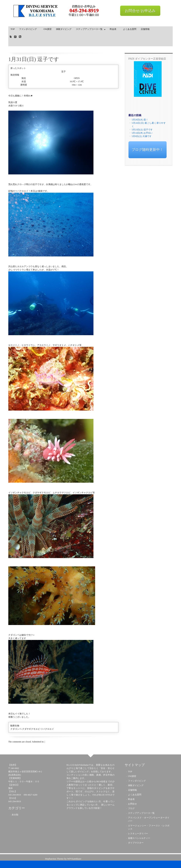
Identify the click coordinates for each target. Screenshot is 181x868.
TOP (13, 29)
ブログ (131, 808)
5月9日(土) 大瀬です (142, 136)
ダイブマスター (136, 843)
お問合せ (132, 804)
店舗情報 (145, 29)
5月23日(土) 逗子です (142, 130)
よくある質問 (130, 29)
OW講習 (47, 29)
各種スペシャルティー (139, 838)
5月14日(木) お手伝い (142, 133)
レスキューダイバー (138, 834)
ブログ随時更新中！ (147, 150)
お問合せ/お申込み (140, 11)
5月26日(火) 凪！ (140, 120)
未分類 (15, 815)
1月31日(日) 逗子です (34, 59)
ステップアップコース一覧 (90, 30)
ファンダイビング (29, 29)
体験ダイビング (64, 29)
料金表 (114, 29)
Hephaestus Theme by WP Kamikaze (63, 859)
